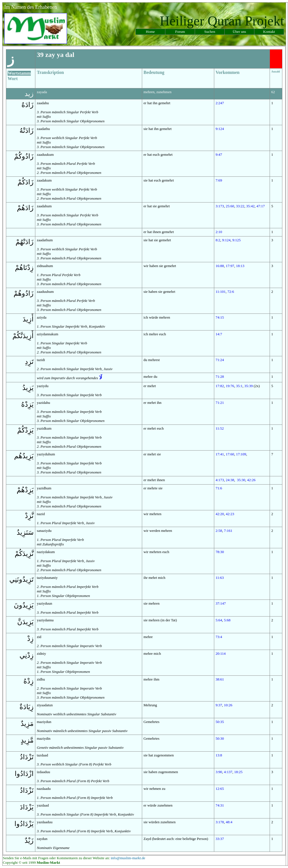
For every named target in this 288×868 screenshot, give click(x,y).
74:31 (220, 805)
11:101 (221, 292)
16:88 (220, 266)
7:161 (228, 531)
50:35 (220, 722)
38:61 (220, 679)
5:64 (219, 620)
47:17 (261, 206)
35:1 (239, 386)
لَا (101, 378)
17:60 (230, 454)
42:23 (230, 514)
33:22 (240, 206)
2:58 (219, 531)
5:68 (227, 620)
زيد (29, 94)
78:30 (220, 552)
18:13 (240, 266)
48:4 (229, 822)
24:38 (230, 480)
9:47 (219, 154)
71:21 (220, 403)
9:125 (237, 240)
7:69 (219, 180)
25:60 (230, 206)
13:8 (219, 755)
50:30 (220, 738)
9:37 (219, 705)
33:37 (220, 839)
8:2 (218, 240)
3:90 (219, 772)
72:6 (231, 292)
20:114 (221, 653)
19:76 (230, 386)
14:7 (219, 334)
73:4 (219, 637)
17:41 (220, 454)
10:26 (228, 705)
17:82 (220, 386)
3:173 (220, 206)
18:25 (238, 772)
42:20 (220, 514)
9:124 (220, 129)
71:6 (219, 488)
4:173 (220, 480)
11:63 (220, 578)
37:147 (221, 603)
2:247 (220, 103)
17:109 (241, 454)
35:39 (249, 386)
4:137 (228, 772)
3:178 (220, 822)
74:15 (220, 317)
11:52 (220, 428)
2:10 (219, 232)
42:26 (251, 480)
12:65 (220, 789)
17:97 (230, 266)
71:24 (220, 360)
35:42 (250, 206)
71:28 (220, 377)
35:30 (241, 480)
